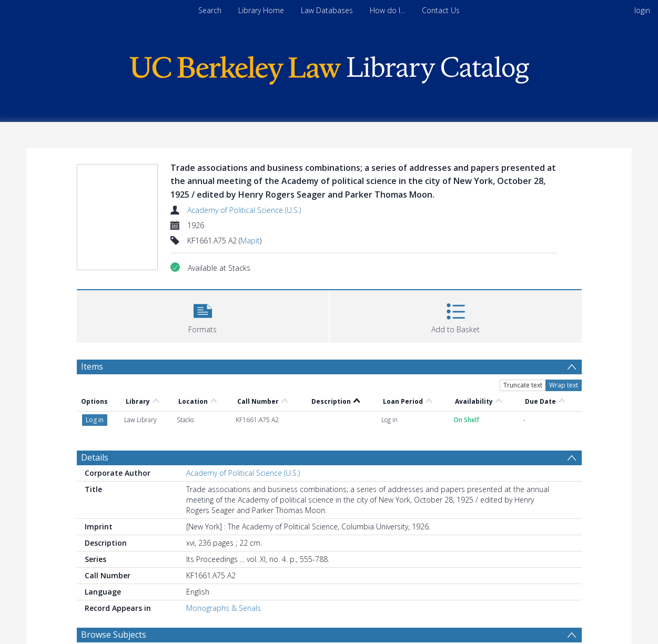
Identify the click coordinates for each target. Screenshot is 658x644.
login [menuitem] (642, 10)
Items (92, 366)
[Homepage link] (329, 68)
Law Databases (327, 10)
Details (95, 457)
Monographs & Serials (224, 608)
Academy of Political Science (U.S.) (244, 210)
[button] (203, 315)
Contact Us (441, 10)
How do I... (387, 10)
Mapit (250, 241)
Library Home (261, 10)
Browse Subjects (114, 635)
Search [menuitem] (210, 10)
